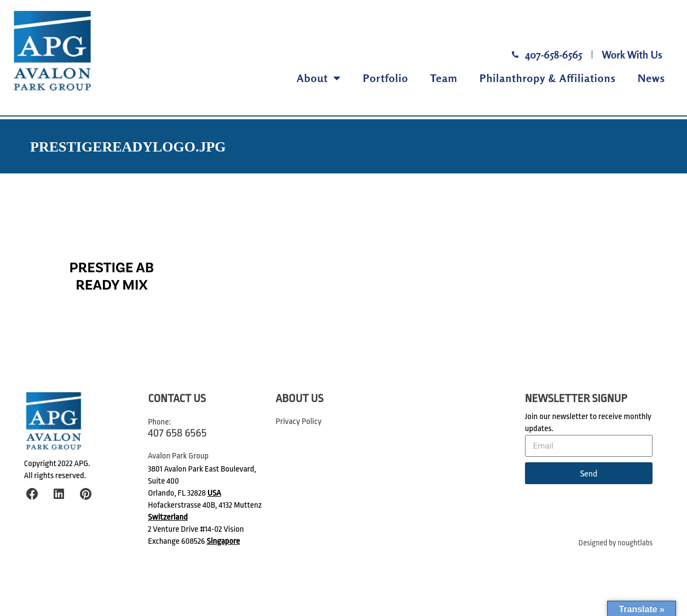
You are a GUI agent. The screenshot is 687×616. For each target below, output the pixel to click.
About (319, 78)
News (651, 78)
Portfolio (386, 78)
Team (444, 78)
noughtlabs (635, 543)
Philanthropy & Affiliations (548, 78)
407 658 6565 (177, 433)
